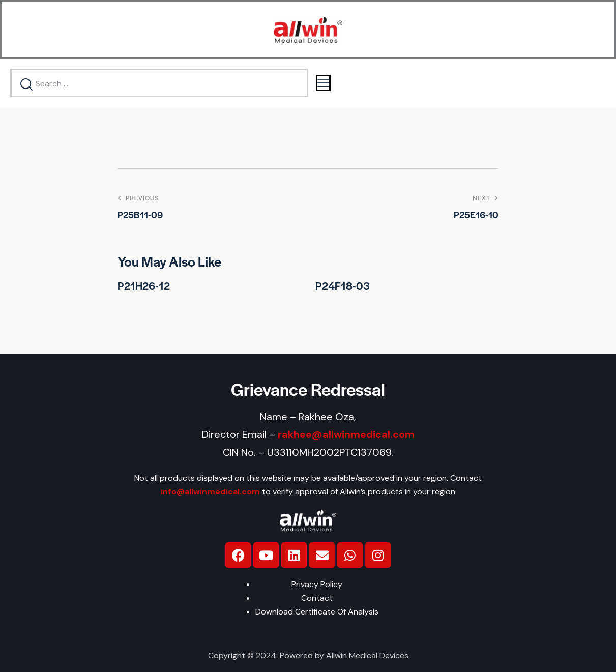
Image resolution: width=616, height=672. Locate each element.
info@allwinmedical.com (210, 492)
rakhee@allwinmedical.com (346, 434)
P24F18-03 (343, 286)
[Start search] (27, 85)
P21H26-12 (144, 286)
